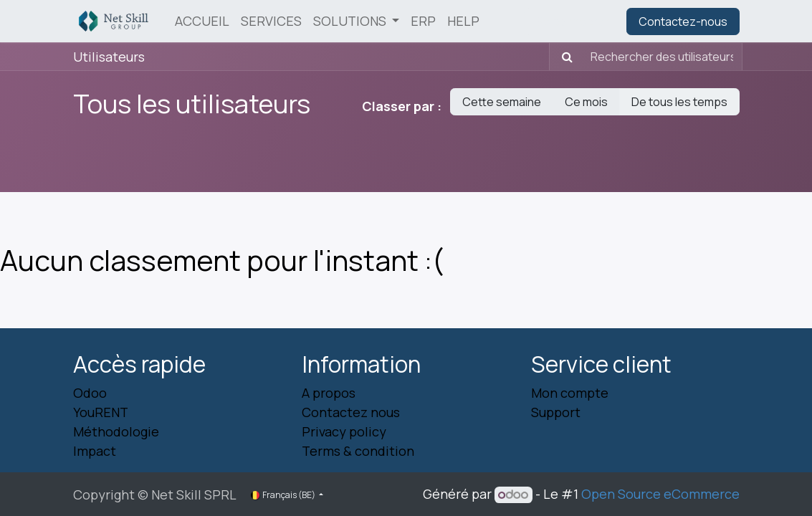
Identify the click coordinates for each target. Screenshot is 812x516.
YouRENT (101, 412)
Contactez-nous (683, 21)
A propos (329, 393)
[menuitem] (202, 21)
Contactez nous (351, 412)
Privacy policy (344, 431)
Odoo (90, 393)
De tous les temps (679, 102)
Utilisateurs (109, 57)
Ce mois (586, 102)
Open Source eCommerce (660, 494)
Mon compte (570, 393)
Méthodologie (116, 431)
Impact (95, 451)
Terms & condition (358, 451)
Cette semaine (502, 102)
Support (556, 412)
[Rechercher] (563, 57)
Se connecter (572, 21)
